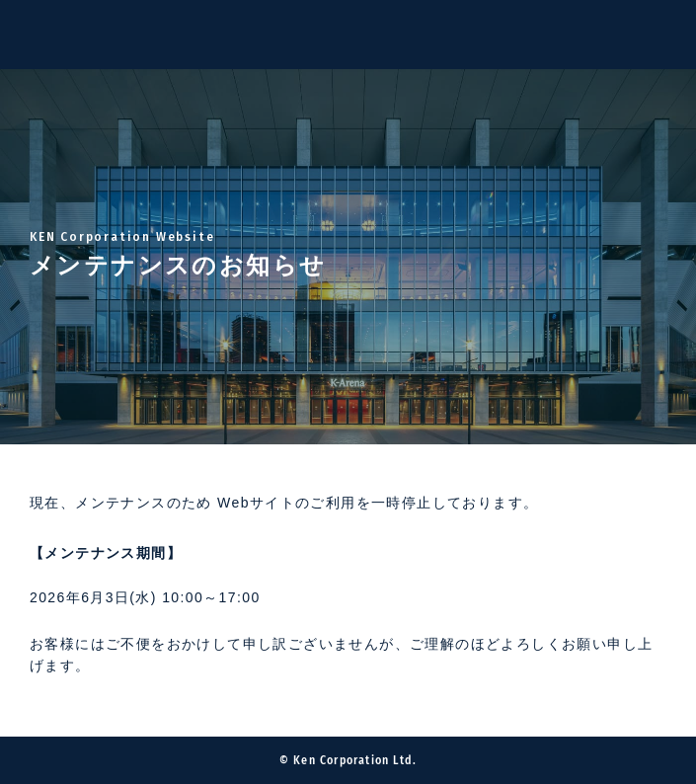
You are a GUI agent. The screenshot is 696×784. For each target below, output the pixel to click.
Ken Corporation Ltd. (49, 35)
